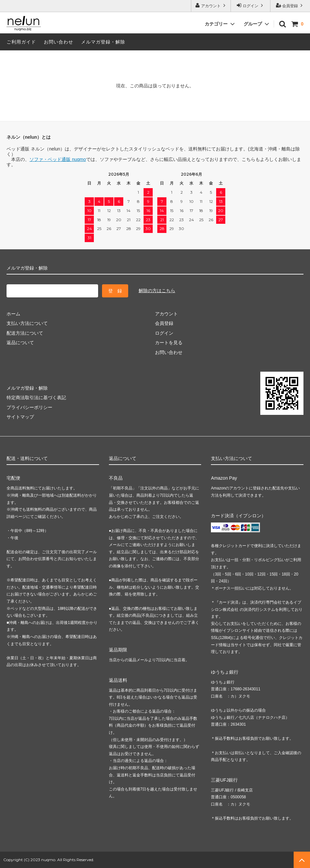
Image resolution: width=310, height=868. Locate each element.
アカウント (211, 5)
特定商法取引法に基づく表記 (36, 398)
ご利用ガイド (21, 42)
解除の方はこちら (157, 291)
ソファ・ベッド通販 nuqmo (58, 159)
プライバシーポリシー (29, 407)
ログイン (251, 5)
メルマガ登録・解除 (103, 42)
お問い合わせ (59, 42)
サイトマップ (20, 417)
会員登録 (290, 5)
